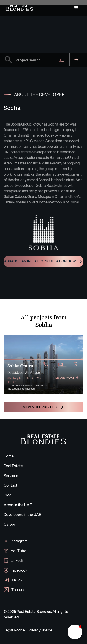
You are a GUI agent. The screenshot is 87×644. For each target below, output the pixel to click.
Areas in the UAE (18, 505)
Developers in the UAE (23, 514)
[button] (76, 8)
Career (10, 524)
